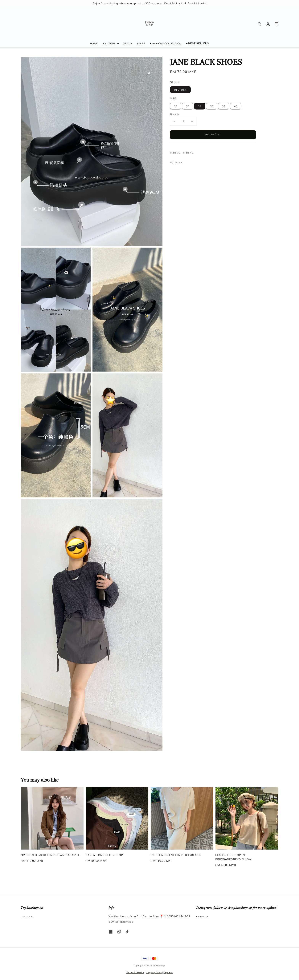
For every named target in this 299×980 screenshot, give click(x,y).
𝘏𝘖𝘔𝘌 (94, 43)
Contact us (27, 917)
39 (224, 106)
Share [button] (176, 162)
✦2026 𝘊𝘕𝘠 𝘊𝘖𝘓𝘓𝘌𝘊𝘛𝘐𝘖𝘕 (165, 43)
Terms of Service (135, 972)
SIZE (173, 98)
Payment (168, 972)
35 (176, 106)
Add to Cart (213, 134)
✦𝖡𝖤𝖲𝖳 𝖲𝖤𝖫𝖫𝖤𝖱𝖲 (197, 43)
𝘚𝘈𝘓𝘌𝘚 (141, 43)
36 (188, 106)
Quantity (175, 114)
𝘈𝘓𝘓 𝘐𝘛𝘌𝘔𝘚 (109, 43)
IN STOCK (180, 90)
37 (200, 106)
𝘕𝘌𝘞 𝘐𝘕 (128, 43)
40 (236, 106)
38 (212, 106)
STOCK (175, 82)
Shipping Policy (154, 972)
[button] (260, 24)
